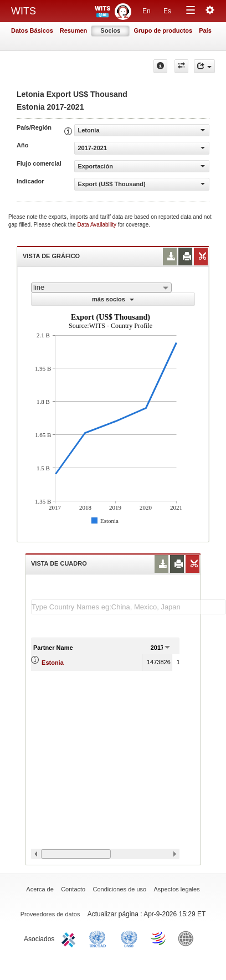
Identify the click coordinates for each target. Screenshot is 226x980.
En (147, 11)
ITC (70, 938)
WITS (24, 11)
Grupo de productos (163, 30)
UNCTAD (100, 938)
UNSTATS (129, 938)
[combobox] (101, 288)
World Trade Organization (159, 938)
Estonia (53, 663)
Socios (110, 30)
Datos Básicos (32, 30)
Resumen (74, 30)
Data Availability (98, 225)
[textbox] (129, 607)
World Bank (188, 938)
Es (167, 11)
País (205, 30)
